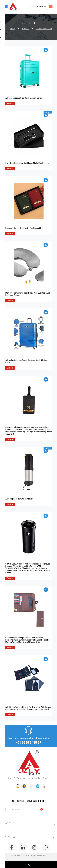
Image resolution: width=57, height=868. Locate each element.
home (12, 29)
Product (25, 29)
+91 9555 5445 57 (29, 743)
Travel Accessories (44, 29)
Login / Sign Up (38, 6)
